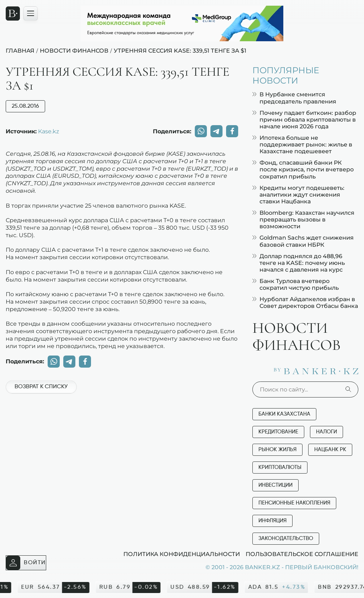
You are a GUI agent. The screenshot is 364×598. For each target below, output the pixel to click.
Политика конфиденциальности (182, 554)
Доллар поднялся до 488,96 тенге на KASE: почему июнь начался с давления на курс (299, 263)
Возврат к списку (41, 387)
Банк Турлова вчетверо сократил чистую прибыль (296, 284)
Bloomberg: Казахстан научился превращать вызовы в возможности (303, 220)
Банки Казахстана (284, 414)
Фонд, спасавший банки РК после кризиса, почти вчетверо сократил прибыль (303, 169)
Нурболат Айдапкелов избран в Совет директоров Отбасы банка (305, 303)
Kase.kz (49, 131)
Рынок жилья (277, 450)
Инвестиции (275, 485)
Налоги (326, 432)
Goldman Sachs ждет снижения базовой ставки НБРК (303, 241)
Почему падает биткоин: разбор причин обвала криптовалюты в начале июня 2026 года (304, 120)
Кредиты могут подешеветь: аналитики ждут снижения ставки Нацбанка (298, 195)
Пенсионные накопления (294, 503)
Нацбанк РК (330, 450)
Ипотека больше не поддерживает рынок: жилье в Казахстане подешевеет (302, 145)
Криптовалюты (280, 467)
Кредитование (278, 432)
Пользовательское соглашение (302, 554)
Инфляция (272, 521)
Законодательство (286, 538)
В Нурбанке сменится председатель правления (294, 98)
